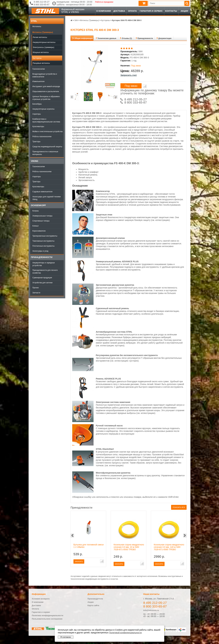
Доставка (119, 11)
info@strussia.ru (151, 610)
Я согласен (66, 637)
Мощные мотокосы (41, 52)
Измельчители (38, 81)
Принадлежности (42, 257)
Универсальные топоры (42, 216)
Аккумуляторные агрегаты (43, 109)
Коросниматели (39, 231)
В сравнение (145, 86)
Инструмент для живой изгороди (46, 86)
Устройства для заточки (42, 283)
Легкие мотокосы (40, 37)
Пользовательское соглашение (47, 619)
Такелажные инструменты (43, 241)
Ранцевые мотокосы (41, 63)
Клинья (35, 226)
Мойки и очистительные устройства (47, 132)
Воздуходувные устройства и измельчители (45, 75)
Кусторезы (37, 58)
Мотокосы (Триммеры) (43, 32)
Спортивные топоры (41, 221)
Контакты (171, 11)
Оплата (132, 11)
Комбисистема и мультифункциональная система (46, 120)
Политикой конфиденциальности (125, 633)
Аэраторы (37, 114)
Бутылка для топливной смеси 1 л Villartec (89, 546)
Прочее (36, 288)
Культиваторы (38, 126)
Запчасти (36, 293)
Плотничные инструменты (43, 246)
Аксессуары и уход (40, 251)
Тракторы (36, 142)
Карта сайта (93, 605)
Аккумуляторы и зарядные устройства (44, 264)
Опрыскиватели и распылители (46, 91)
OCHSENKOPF (38, 205)
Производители (95, 599)
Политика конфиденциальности (47, 615)
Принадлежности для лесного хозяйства (45, 272)
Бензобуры (37, 104)
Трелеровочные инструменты (45, 236)
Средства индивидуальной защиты (47, 147)
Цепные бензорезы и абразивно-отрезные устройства (46, 98)
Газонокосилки (39, 69)
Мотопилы (37, 26)
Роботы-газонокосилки (42, 137)
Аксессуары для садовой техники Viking (46, 198)
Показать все (179, 507)
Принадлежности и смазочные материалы (45, 153)
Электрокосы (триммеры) (43, 47)
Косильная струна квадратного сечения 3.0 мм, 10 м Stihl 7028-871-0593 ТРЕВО (129, 547)
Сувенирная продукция (42, 278)
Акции (184, 11)
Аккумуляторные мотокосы (44, 42)
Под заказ (131, 86)
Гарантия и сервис (151, 11)
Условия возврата (41, 599)
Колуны (36, 211)
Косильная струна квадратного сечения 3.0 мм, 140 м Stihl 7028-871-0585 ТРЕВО (169, 547)
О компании (104, 11)
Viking (35, 161)
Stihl (34, 21)
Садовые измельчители (42, 192)
